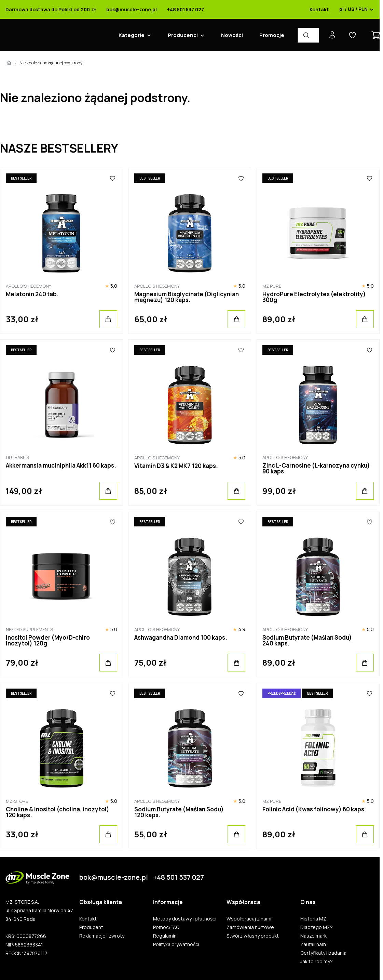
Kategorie (132, 35)
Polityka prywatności (176, 944)
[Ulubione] (113, 178)
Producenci (183, 35)
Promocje (272, 35)
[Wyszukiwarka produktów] (308, 35)
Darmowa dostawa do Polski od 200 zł (51, 10)
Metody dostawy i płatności (185, 919)
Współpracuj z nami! (250, 919)
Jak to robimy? (317, 962)
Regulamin (165, 936)
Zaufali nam (313, 944)
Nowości (232, 35)
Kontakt (319, 10)
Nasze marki (314, 936)
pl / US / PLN (357, 10)
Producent (91, 927)
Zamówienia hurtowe (250, 927)
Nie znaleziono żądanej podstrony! (51, 63)
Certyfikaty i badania (323, 953)
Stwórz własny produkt (253, 936)
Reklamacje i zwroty (102, 936)
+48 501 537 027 (186, 10)
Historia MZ (313, 919)
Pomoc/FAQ (166, 927)
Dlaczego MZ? (317, 927)
